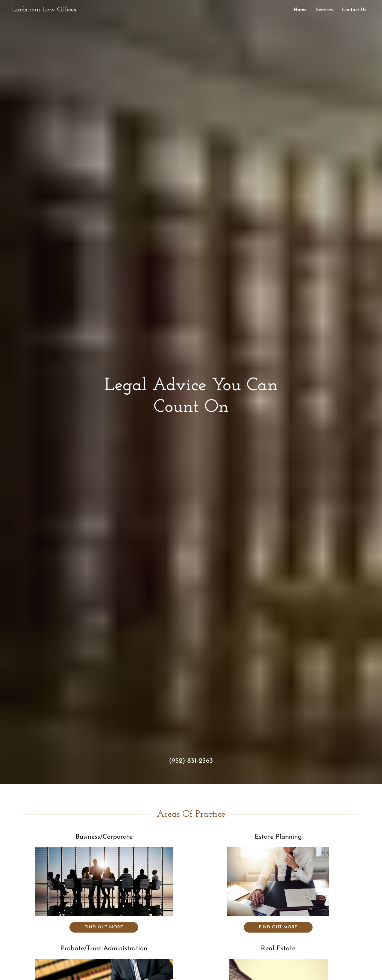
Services (324, 10)
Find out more (104, 927)
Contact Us (354, 10)
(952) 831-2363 (191, 761)
